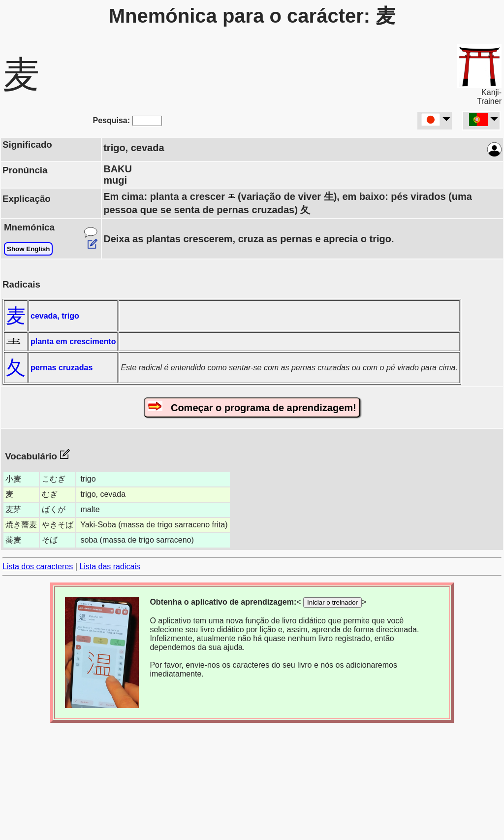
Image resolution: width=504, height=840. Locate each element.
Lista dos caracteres (38, 566)
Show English (28, 249)
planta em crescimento (73, 341)
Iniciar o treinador (332, 602)
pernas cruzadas (62, 368)
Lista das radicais (110, 566)
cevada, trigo (55, 316)
